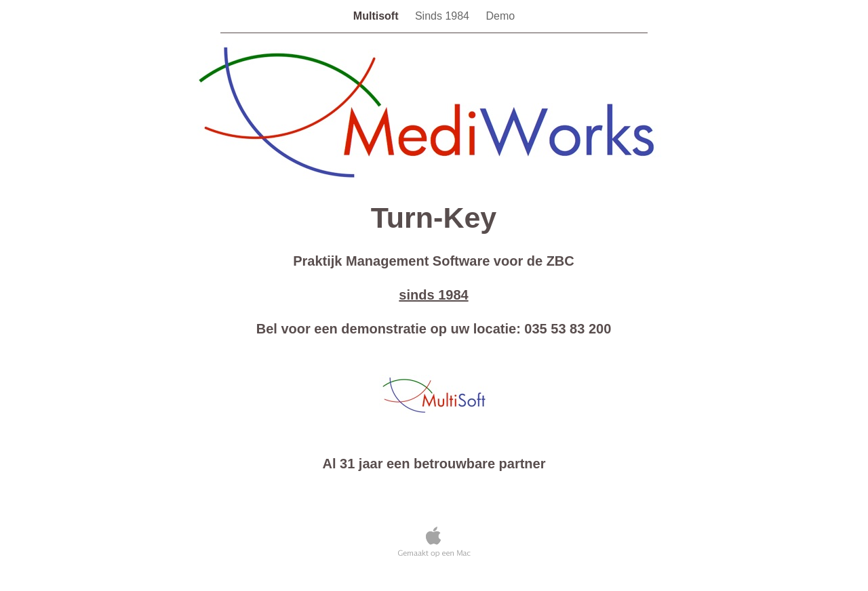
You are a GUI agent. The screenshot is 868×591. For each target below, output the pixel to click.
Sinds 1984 (444, 16)
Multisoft (377, 16)
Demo (500, 16)
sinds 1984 (433, 295)
